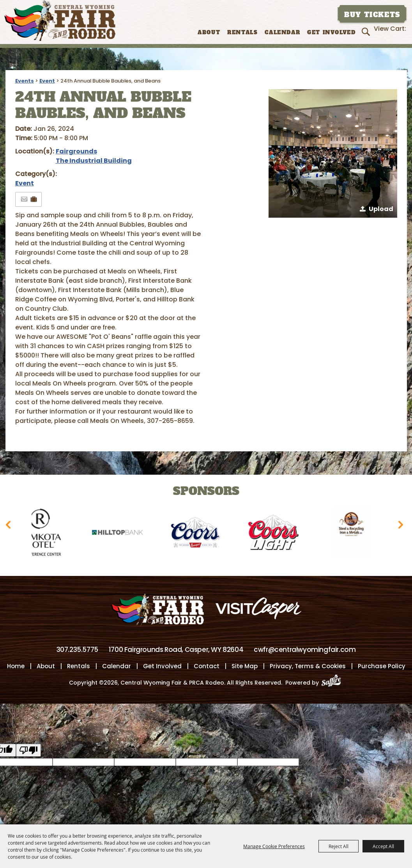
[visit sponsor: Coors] (200, 534)
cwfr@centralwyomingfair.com (305, 650)
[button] (333, 153)
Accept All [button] (383, 846)
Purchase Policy (382, 666)
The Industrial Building (94, 161)
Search (367, 32)
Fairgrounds (76, 151)
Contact (207, 666)
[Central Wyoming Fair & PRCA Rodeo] (60, 20)
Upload (381, 209)
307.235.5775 (77, 650)
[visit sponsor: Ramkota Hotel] (44, 534)
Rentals (242, 33)
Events (25, 81)
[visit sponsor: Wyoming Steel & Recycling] (356, 534)
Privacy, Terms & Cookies (308, 666)
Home (16, 666)
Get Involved (331, 33)
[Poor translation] (28, 751)
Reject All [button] (339, 846)
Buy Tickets (372, 15)
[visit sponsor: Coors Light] (278, 534)
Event (47, 81)
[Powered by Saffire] (333, 683)
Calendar (282, 33)
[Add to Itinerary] (34, 199)
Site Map (245, 666)
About (209, 33)
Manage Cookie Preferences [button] (274, 846)
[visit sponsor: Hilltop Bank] (122, 534)
